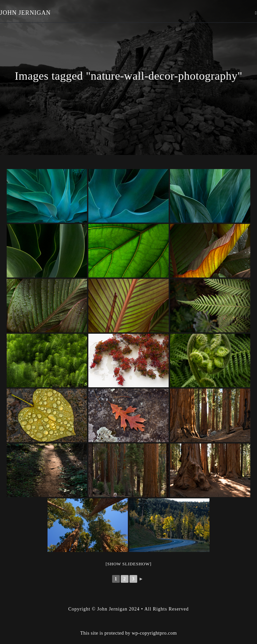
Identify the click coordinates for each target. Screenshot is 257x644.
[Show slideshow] (128, 564)
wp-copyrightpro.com (154, 616)
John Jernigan (25, 13)
